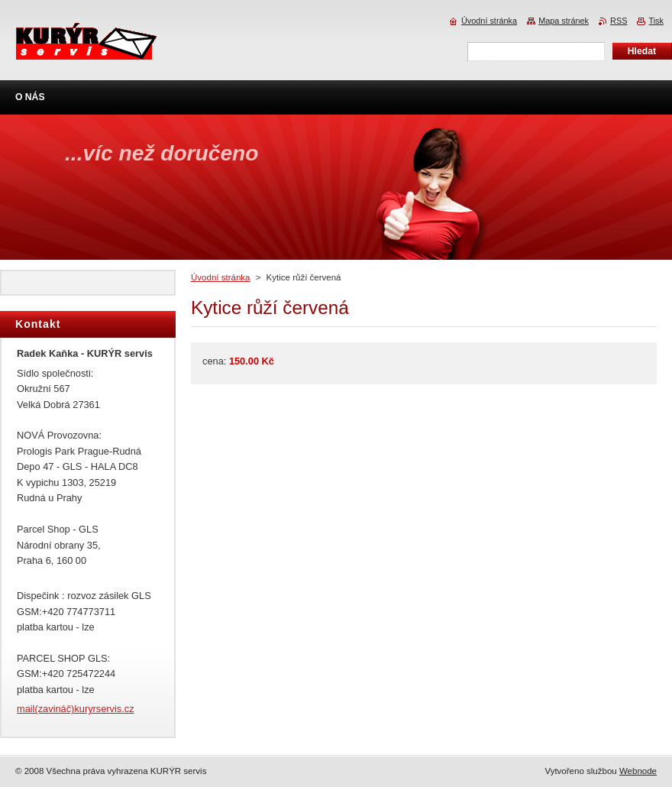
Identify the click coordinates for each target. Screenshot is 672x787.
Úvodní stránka (220, 277)
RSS (619, 21)
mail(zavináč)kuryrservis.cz (76, 709)
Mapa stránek (564, 21)
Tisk (656, 21)
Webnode (638, 771)
